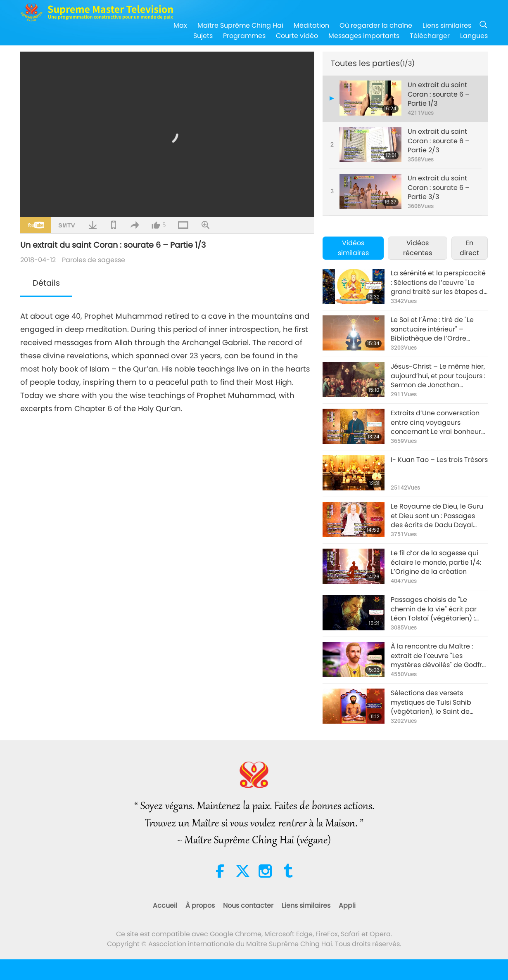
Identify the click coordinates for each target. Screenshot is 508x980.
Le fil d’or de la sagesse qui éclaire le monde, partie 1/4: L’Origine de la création (436, 562)
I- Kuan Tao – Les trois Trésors (439, 460)
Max (180, 25)
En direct (469, 248)
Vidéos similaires (353, 248)
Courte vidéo (297, 36)
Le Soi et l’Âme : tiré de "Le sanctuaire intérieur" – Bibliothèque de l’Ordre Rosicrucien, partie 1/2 (432, 329)
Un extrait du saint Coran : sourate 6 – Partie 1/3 (439, 94)
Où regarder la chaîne (376, 25)
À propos (200, 905)
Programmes (244, 36)
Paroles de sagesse (94, 260)
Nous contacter (248, 905)
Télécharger (430, 36)
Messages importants (364, 36)
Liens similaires (447, 25)
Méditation (311, 25)
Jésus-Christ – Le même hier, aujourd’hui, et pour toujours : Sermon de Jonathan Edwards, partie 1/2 (438, 376)
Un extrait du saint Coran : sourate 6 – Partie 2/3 (439, 141)
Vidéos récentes (418, 248)
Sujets (203, 36)
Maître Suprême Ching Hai (240, 25)
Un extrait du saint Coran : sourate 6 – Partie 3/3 (439, 188)
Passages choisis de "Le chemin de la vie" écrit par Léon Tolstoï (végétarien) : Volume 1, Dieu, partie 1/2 (434, 609)
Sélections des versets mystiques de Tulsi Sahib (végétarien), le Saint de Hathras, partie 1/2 (431, 702)
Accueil (165, 905)
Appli (347, 905)
